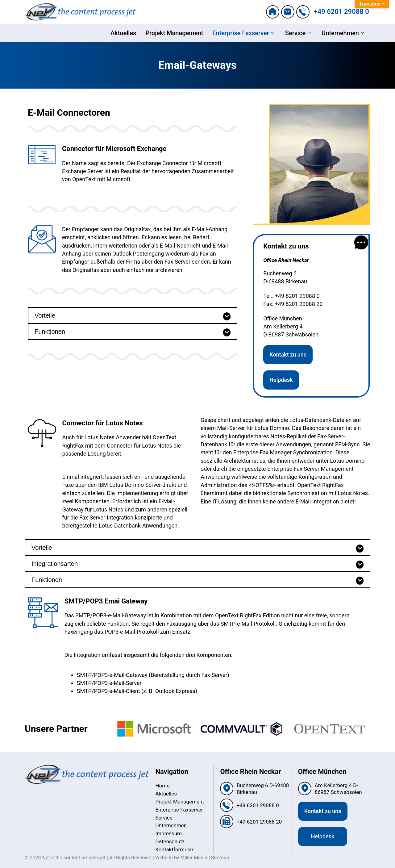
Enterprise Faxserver (244, 33)
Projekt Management (174, 33)
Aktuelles (123, 33)
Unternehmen (344, 33)
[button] (133, 315)
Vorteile (45, 315)
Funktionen (50, 332)
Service (299, 33)
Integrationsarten (55, 564)
